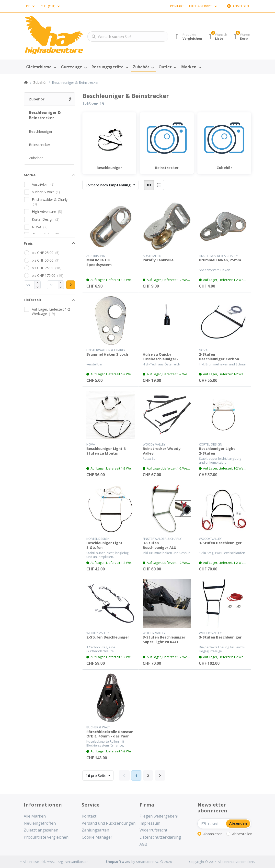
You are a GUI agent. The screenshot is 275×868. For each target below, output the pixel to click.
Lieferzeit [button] (33, 300)
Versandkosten (77, 862)
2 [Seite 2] (148, 775)
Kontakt (177, 6)
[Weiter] (160, 775)
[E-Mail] (211, 824)
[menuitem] (41, 67)
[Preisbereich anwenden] (71, 285)
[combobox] (31, 6)
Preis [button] (28, 243)
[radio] (149, 185)
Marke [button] (30, 175)
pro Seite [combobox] (99, 775)
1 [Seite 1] (136, 775)
